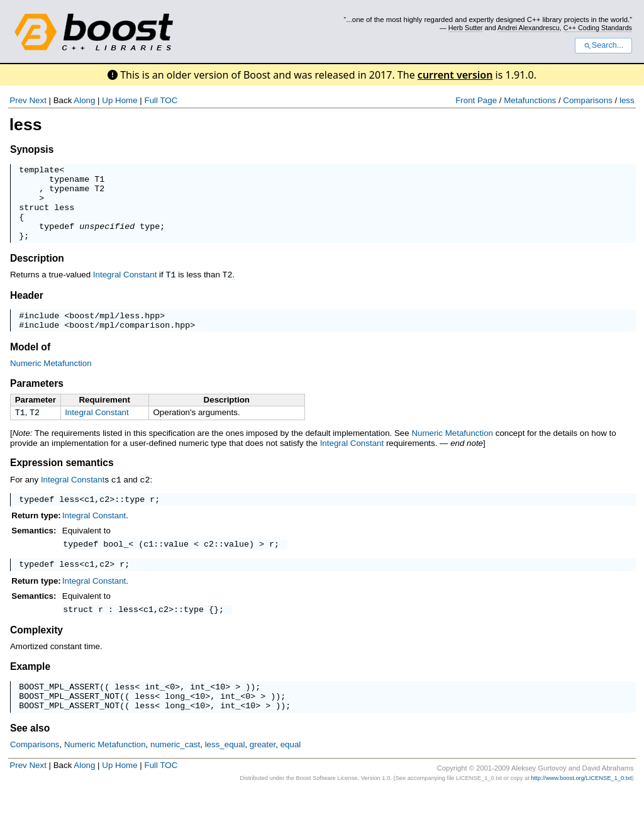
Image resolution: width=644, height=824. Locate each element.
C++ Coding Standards (598, 28)
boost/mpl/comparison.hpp (130, 343)
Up (107, 100)
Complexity (36, 656)
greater (263, 777)
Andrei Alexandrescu (529, 28)
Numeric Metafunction (51, 381)
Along (84, 100)
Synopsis (32, 149)
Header (27, 310)
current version (455, 75)
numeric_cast (175, 777)
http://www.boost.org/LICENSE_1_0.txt (581, 810)
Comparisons (588, 100)
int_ (155, 715)
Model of (30, 365)
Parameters (37, 402)
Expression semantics (62, 482)
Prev (18, 100)
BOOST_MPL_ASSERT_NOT (69, 726)
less (627, 100)
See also (30, 760)
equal (291, 777)
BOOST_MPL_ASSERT (59, 715)
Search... (603, 45)
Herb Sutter (466, 28)
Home (126, 100)
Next (37, 100)
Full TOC (161, 100)
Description (37, 273)
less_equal (225, 777)
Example (30, 693)
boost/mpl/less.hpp (114, 331)
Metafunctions (530, 100)
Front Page (476, 100)
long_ (177, 726)
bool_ (116, 566)
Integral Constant (125, 290)
